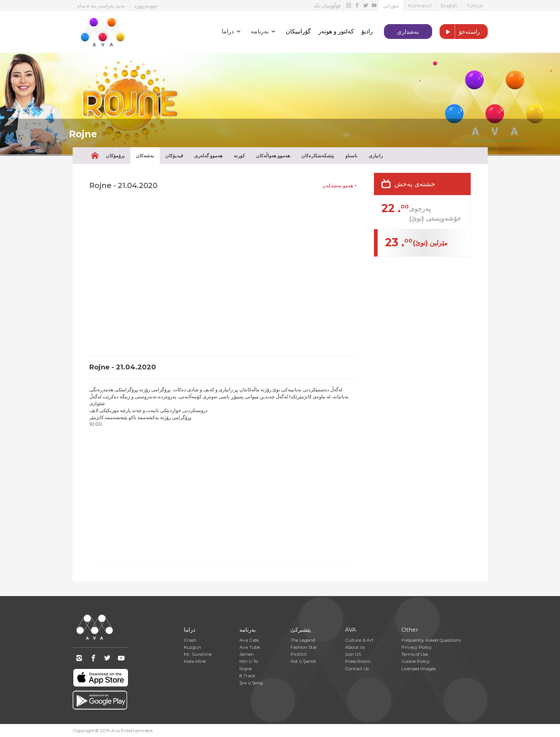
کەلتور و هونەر (336, 31)
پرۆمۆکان (115, 155)
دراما (190, 630)
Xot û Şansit (303, 661)
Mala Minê (195, 661)
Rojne (246, 669)
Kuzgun (193, 647)
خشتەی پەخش (415, 184)
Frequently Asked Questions (431, 640)
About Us (355, 647)
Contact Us (357, 669)
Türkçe (475, 6)
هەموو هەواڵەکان (273, 155)
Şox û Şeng (251, 683)
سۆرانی (391, 6)
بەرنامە (248, 630)
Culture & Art (359, 640)
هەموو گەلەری (208, 155)
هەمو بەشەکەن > (340, 185)
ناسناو (352, 155)
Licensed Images (419, 669)
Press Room (358, 661)
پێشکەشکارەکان (318, 155)
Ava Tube (250, 647)
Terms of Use (415, 654)
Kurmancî (420, 6)
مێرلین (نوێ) (430, 243)
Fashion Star (304, 647)
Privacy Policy (417, 647)
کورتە (239, 155)
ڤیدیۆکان (174, 155)
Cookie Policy (416, 661)
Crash (190, 640)
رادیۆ (367, 31)
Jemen (247, 654)
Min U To (249, 661)
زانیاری (376, 155)
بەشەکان (145, 155)
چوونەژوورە (146, 6)
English (449, 6)
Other (410, 630)
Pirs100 (299, 654)
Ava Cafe (249, 640)
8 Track (247, 676)
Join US (353, 654)
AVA (351, 630)
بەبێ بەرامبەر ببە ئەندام (101, 6)
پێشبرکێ (301, 630)
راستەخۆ (460, 32)
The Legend (303, 640)
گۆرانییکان (298, 31)
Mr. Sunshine (198, 654)
